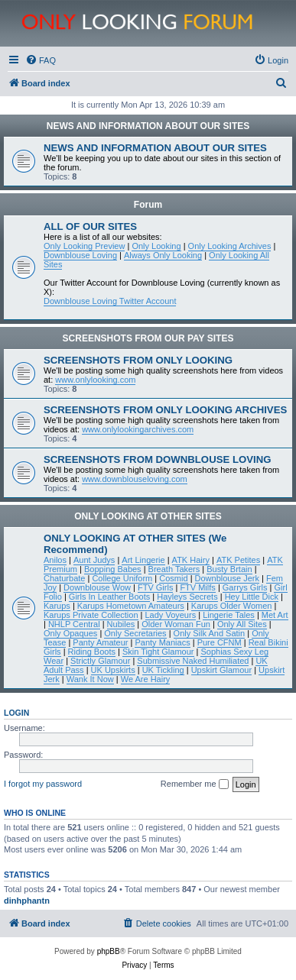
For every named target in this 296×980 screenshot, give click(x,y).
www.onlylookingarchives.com (138, 429)
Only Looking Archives (230, 246)
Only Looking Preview (84, 246)
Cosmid (173, 578)
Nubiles (121, 624)
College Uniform (122, 578)
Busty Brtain (229, 569)
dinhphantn (27, 901)
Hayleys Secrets (187, 597)
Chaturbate (64, 578)
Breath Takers (174, 569)
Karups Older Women (232, 606)
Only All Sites (242, 624)
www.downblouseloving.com (135, 479)
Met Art (275, 615)
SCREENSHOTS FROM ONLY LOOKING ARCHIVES (165, 410)
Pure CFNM (220, 642)
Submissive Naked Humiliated (193, 661)
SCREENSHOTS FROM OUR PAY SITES (148, 338)
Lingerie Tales (229, 615)
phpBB (109, 951)
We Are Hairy (146, 679)
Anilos (55, 560)
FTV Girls (155, 587)
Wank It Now (90, 679)
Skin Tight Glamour (158, 652)
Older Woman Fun (176, 624)
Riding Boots (92, 652)
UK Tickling (163, 670)
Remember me (195, 784)
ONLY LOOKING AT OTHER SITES (148, 516)
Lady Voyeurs (171, 615)
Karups (57, 606)
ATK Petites (238, 560)
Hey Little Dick (252, 597)
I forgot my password (43, 784)
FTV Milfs (197, 587)
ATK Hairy (191, 560)
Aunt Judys (94, 560)
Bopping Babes (113, 569)
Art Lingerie (143, 560)
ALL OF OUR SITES (90, 226)
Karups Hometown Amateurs (131, 606)
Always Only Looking (163, 255)
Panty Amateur (100, 642)
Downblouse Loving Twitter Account (110, 301)
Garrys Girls (245, 587)
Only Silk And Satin (210, 633)
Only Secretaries (135, 633)
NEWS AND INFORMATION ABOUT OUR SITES (148, 126)
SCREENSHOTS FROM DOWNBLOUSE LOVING (157, 459)
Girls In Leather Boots (109, 597)
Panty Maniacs (162, 642)
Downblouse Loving (80, 255)
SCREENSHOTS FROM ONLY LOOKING (138, 360)
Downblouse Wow (97, 587)
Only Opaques (70, 633)
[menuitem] (41, 60)
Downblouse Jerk (227, 578)
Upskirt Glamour (221, 670)
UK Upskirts (113, 670)
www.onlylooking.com (95, 380)
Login (16, 713)
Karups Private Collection (91, 615)
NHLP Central (74, 624)
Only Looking (156, 246)
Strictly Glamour (100, 661)
